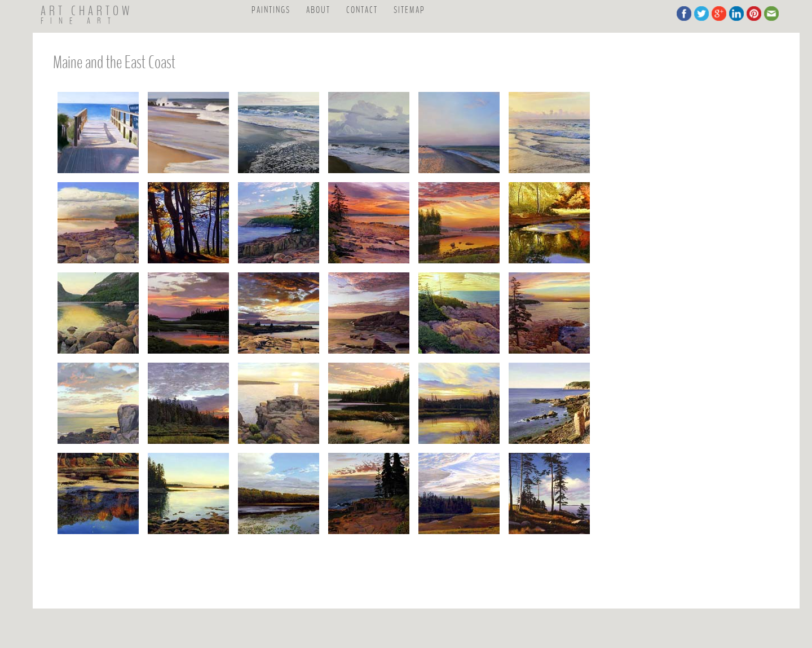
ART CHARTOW (87, 11)
